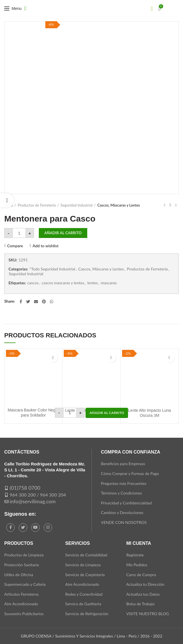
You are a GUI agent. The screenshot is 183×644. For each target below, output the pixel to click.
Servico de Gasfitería (83, 604)
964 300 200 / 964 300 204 (38, 495)
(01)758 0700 (25, 488)
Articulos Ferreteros (22, 594)
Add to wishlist (46, 246)
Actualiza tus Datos (143, 594)
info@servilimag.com (33, 501)
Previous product (165, 205)
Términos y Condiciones (121, 493)
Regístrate (135, 555)
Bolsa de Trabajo (141, 604)
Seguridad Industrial (77, 205)
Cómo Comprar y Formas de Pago (130, 473)
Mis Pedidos (137, 565)
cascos (33, 283)
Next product (176, 205)
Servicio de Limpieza (83, 565)
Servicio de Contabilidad (86, 555)
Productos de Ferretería (37, 205)
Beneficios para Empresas (123, 464)
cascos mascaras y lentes (63, 283)
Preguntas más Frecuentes (124, 483)
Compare (15, 246)
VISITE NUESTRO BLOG (148, 614)
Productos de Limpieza (24, 555)
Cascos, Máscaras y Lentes (119, 205)
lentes (92, 283)
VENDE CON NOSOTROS (124, 522)
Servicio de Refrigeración (87, 614)
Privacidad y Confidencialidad (126, 503)
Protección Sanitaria (22, 565)
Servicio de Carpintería (85, 575)
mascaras (109, 283)
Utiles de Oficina (19, 575)
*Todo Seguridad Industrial (52, 269)
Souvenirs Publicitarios (24, 614)
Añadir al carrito (63, 233)
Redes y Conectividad (84, 594)
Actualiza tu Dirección (145, 584)
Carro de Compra (141, 575)
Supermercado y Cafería (25, 584)
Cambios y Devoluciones (122, 512)
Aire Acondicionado (21, 604)
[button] (107, 413)
